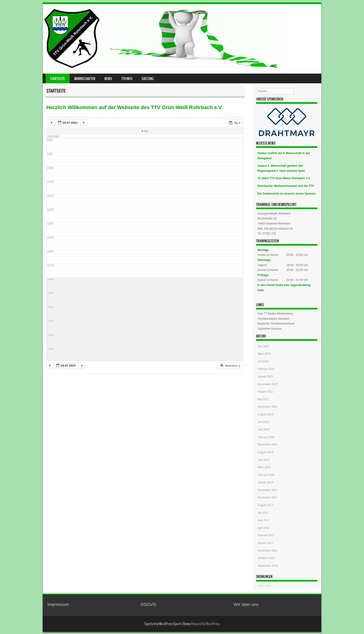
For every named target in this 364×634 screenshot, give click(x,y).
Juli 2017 (263, 513)
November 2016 (267, 551)
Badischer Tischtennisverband (276, 324)
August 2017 (265, 505)
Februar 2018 (266, 475)
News (108, 79)
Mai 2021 (263, 399)
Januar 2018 (265, 482)
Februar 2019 (266, 437)
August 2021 (265, 392)
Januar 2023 (265, 377)
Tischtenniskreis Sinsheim (273, 319)
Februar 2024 (266, 369)
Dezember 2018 (267, 445)
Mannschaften (85, 79)
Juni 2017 (263, 520)
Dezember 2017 (267, 490)
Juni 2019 (263, 429)
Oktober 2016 (266, 558)
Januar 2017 (265, 543)
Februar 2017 (266, 535)
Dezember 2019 (267, 407)
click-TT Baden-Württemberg (275, 314)
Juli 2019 (263, 422)
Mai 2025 (263, 346)
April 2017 (264, 528)
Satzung (148, 79)
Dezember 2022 (267, 384)
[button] (230, 366)
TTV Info (127, 79)
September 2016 (268, 566)
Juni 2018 (263, 460)
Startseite (58, 79)
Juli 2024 (263, 361)
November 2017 (267, 497)
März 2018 (264, 467)
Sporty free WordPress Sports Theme (167, 624)
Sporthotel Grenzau (270, 329)
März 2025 (264, 354)
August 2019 (265, 414)
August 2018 (265, 452)
